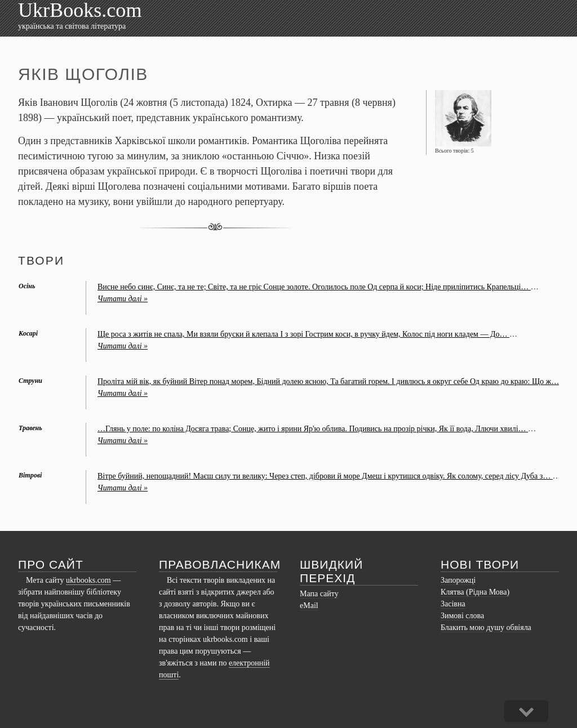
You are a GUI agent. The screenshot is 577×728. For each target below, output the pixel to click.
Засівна (453, 604)
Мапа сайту (319, 594)
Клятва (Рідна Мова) (475, 592)
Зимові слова (462, 616)
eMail (309, 606)
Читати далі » (123, 299)
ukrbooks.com (88, 580)
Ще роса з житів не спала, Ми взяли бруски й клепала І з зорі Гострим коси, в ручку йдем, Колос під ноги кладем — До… (303, 334)
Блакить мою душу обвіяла (486, 627)
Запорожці (458, 580)
